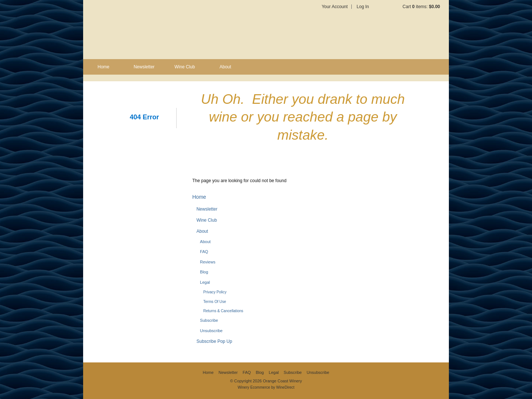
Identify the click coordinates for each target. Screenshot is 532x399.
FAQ (204, 252)
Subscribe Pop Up (214, 341)
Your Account (335, 7)
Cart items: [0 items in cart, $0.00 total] (421, 7)
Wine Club (185, 67)
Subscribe (209, 320)
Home (103, 67)
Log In (363, 7)
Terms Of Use (215, 302)
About (225, 67)
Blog (204, 272)
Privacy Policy (215, 292)
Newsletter (144, 67)
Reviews (208, 262)
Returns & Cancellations (223, 311)
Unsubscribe (211, 331)
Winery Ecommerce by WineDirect (266, 387)
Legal (205, 282)
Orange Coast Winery (174, 30)
